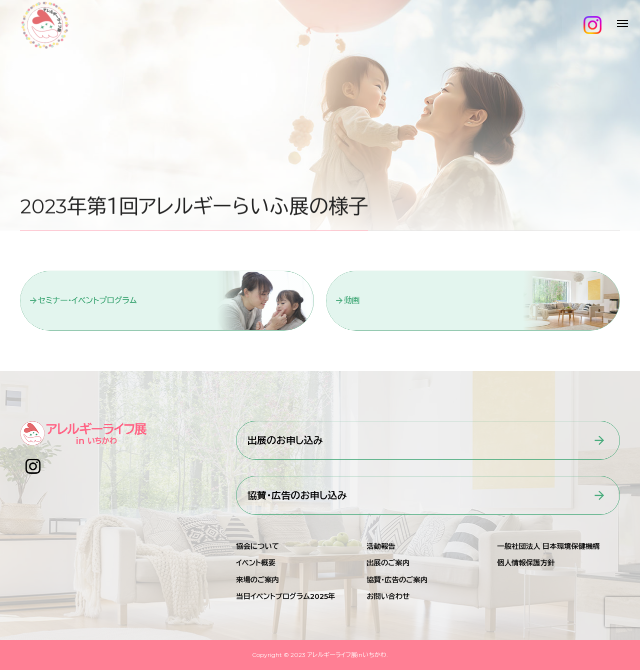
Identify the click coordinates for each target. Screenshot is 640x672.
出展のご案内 (388, 565)
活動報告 (381, 548)
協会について (257, 548)
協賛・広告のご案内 (397, 582)
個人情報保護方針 (526, 565)
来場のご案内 (257, 582)
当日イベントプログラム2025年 (285, 598)
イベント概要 (256, 565)
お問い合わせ (388, 598)
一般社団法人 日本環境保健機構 (548, 548)
